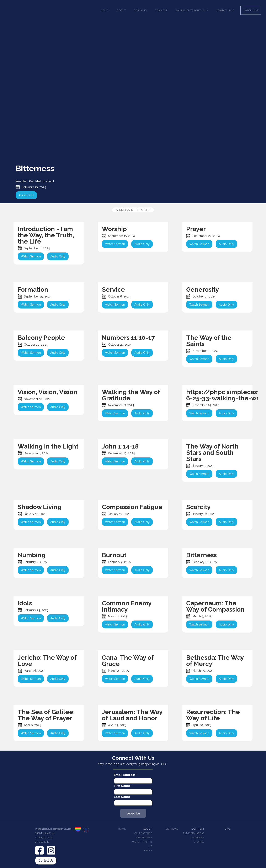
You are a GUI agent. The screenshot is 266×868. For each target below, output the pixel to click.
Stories (199, 842)
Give (228, 829)
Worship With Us (142, 844)
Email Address (125, 775)
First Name (123, 786)
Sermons (172, 829)
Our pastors (143, 833)
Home (104, 10)
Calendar (198, 838)
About (148, 829)
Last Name (122, 797)
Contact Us (46, 861)
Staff (148, 851)
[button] (121, 10)
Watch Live (251, 10)
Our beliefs (144, 838)
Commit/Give (225, 10)
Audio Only (26, 195)
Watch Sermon (31, 256)
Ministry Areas (194, 833)
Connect (198, 829)
